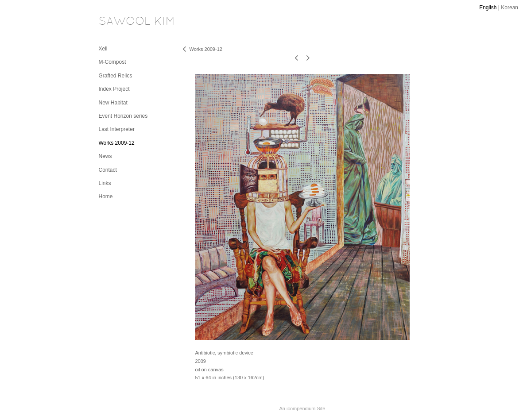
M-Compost (112, 62)
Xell (103, 49)
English (488, 8)
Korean (510, 8)
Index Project (114, 89)
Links (105, 183)
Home (106, 197)
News (105, 156)
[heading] (121, 22)
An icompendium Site (302, 408)
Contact (108, 170)
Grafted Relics (116, 76)
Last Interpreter (117, 129)
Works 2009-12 (117, 143)
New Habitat (113, 103)
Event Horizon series (123, 116)
